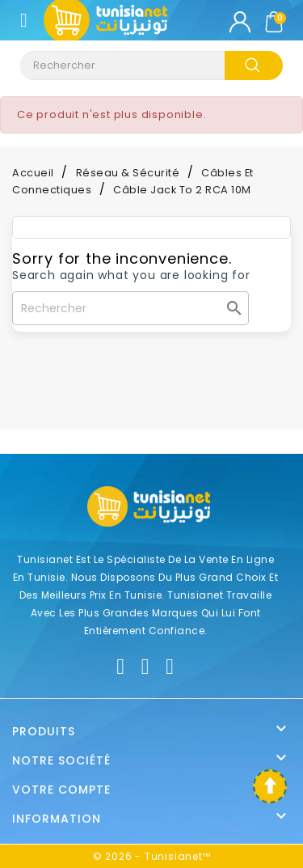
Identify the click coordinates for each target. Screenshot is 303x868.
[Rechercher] (130, 308)
